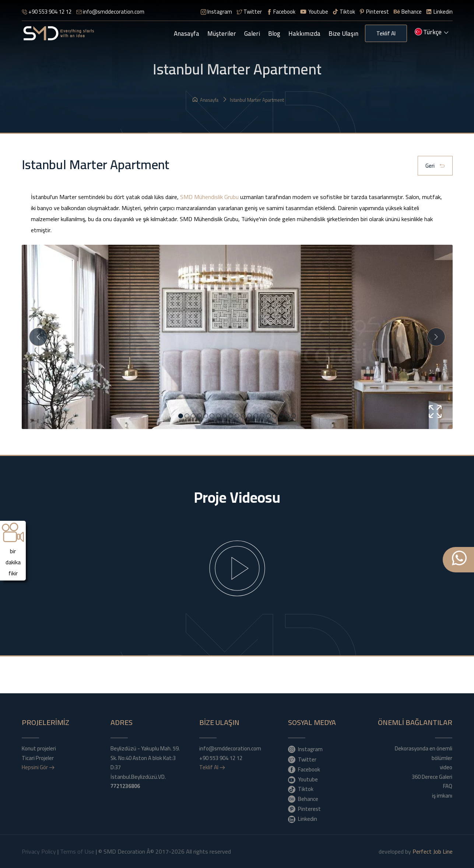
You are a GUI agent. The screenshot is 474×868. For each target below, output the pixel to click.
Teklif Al (386, 33)
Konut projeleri (39, 749)
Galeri (252, 34)
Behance (408, 12)
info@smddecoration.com (110, 12)
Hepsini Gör (38, 767)
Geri (435, 166)
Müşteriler (222, 34)
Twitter (249, 12)
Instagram (216, 12)
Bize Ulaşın (343, 34)
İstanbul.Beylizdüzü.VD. (138, 782)
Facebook (281, 12)
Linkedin (439, 12)
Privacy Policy (39, 851)
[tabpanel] (237, 370)
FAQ (448, 786)
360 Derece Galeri (432, 777)
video (446, 767)
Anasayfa (187, 34)
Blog (274, 34)
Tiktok (344, 12)
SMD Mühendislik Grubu (209, 197)
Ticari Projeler (38, 758)
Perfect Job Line (433, 851)
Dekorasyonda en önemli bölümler (424, 753)
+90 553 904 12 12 (47, 12)
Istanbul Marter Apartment (253, 100)
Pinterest (374, 12)
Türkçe (431, 33)
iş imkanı (442, 796)
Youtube (314, 12)
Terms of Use (77, 851)
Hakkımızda (304, 34)
